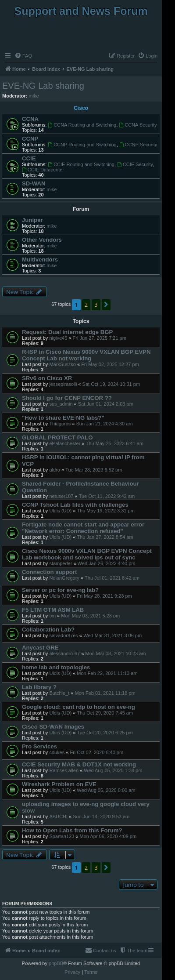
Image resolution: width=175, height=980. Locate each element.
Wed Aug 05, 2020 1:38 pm (113, 770)
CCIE (29, 158)
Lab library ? (39, 687)
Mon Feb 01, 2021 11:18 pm (105, 693)
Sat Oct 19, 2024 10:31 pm (111, 384)
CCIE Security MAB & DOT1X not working (79, 764)
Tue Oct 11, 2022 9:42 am (107, 496)
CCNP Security (138, 145)
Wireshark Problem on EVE (59, 784)
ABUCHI (58, 817)
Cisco (81, 108)
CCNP (30, 139)
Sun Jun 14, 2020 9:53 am (101, 817)
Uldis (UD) (60, 511)
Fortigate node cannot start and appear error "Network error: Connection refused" (83, 528)
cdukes (57, 752)
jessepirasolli (63, 384)
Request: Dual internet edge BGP (67, 332)
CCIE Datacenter (43, 170)
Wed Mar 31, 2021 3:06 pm (112, 635)
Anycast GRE (40, 648)
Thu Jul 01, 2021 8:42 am (112, 578)
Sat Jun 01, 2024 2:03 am (106, 404)
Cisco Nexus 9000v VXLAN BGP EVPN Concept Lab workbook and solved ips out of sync (87, 554)
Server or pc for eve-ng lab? (60, 590)
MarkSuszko (62, 364)
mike (34, 96)
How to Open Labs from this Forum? (72, 830)
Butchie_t (59, 693)
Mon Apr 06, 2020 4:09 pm (108, 836)
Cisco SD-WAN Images (53, 727)
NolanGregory (64, 578)
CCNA (30, 119)
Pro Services (39, 746)
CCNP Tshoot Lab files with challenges (75, 505)
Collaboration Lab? (48, 630)
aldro (54, 470)
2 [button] (86, 305)
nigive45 (58, 338)
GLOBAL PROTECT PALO (57, 437)
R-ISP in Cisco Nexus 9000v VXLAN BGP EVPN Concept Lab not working (86, 355)
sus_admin (61, 404)
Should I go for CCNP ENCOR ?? (67, 398)
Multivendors (40, 260)
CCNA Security (138, 125)
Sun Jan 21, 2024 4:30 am (105, 424)
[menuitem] (23, 56)
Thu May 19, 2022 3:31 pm (105, 511)
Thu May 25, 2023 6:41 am (115, 443)
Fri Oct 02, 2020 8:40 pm (96, 752)
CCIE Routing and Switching (81, 164)
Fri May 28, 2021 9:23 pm (104, 596)
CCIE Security (135, 164)
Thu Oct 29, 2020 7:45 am (105, 713)
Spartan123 (62, 836)
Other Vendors (42, 240)
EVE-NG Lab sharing (43, 86)
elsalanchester (65, 443)
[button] (106, 305)
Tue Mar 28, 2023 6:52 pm (94, 470)
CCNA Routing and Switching (82, 125)
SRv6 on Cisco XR (47, 378)
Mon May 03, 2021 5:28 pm (90, 616)
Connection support (49, 572)
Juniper (32, 220)
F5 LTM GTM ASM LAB (53, 610)
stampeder (61, 563)
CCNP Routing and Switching (82, 145)
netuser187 (61, 496)
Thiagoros (60, 424)
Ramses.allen (64, 770)
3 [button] (96, 305)
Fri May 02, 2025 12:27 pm (110, 364)
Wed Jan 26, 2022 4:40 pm (107, 563)
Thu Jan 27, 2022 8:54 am (105, 537)
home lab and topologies (56, 667)
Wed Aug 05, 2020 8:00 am (106, 790)
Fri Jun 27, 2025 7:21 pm (100, 338)
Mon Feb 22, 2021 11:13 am (107, 673)
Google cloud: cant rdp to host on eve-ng (79, 707)
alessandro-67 (64, 653)
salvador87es (63, 635)
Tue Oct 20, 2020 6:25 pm (105, 733)
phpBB (56, 963)
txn (52, 616)
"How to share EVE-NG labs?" (63, 418)
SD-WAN (34, 183)
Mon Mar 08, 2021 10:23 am (115, 653)
